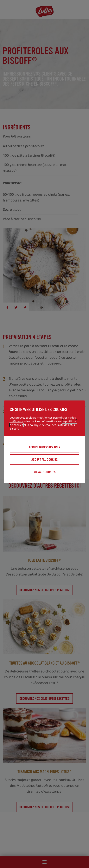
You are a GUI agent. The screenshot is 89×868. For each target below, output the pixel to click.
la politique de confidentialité (45, 425)
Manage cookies (44, 472)
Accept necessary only (45, 447)
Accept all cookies (44, 460)
